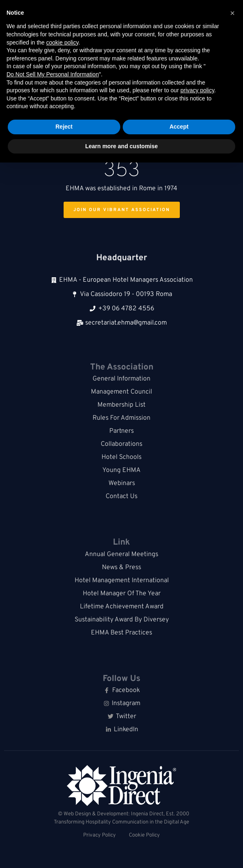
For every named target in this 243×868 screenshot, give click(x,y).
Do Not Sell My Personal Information (53, 74)
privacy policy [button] (197, 90)
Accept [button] (179, 127)
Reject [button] (64, 127)
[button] (232, 13)
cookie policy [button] (62, 42)
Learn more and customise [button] (121, 146)
